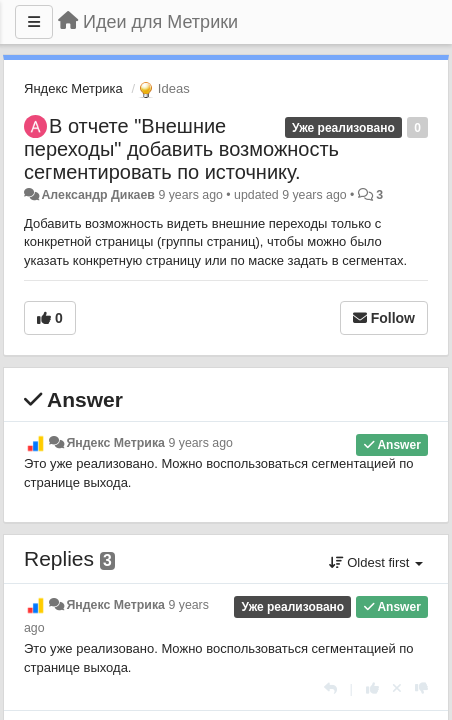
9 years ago (200, 443)
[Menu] (34, 22)
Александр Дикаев (98, 195)
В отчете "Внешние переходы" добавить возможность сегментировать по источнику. (181, 149)
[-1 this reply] (421, 688)
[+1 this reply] (372, 688)
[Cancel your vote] (397, 688)
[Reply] (330, 688)
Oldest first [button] (376, 562)
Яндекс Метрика (73, 88)
